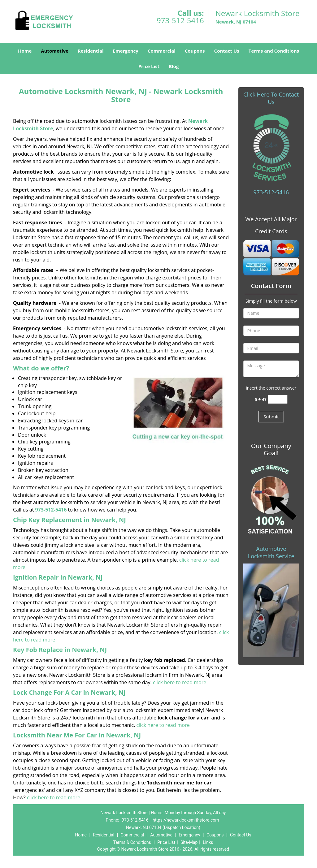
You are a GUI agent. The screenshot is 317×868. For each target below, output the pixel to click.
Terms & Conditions (132, 842)
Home (25, 51)
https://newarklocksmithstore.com (186, 820)
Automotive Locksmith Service (271, 552)
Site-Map (189, 842)
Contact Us (227, 51)
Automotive (55, 51)
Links (208, 842)
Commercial (162, 51)
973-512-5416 (180, 20)
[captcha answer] (278, 399)
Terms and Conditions (274, 51)
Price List (149, 66)
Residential (91, 51)
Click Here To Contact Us (271, 98)
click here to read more (180, 682)
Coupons (195, 51)
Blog (174, 66)
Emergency (126, 51)
